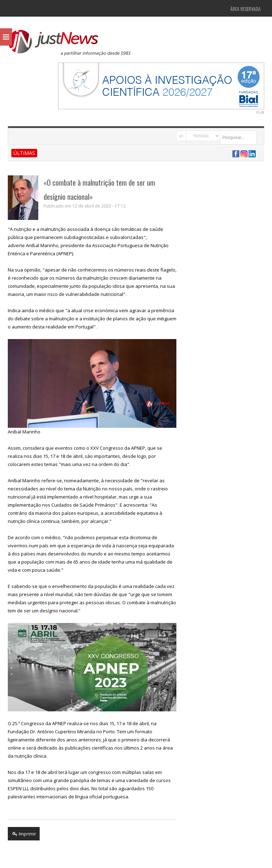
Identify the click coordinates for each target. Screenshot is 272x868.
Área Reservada (245, 9)
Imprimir (24, 834)
